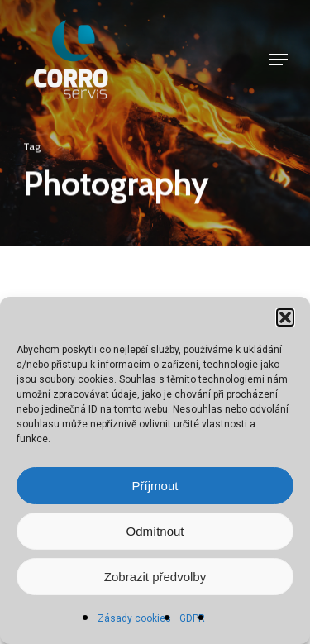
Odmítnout (155, 531)
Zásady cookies (134, 618)
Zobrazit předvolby (155, 577)
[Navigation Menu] (279, 60)
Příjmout (155, 486)
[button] (285, 317)
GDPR (192, 618)
